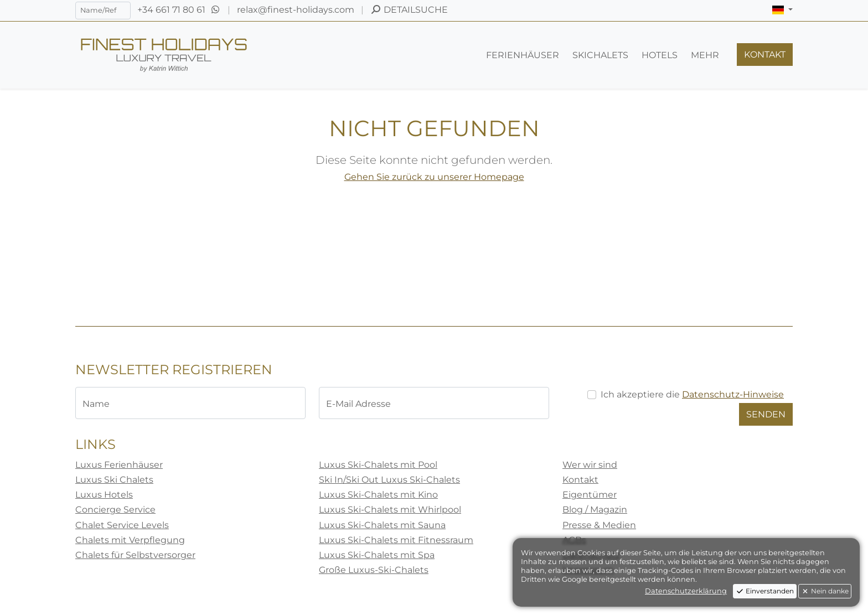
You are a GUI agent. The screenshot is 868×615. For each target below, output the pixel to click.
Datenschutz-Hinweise (733, 394)
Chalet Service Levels (122, 525)
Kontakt (580, 480)
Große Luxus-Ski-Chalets (374, 570)
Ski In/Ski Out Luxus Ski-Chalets (389, 480)
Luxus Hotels (104, 495)
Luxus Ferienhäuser (119, 465)
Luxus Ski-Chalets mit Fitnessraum (396, 540)
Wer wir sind (590, 465)
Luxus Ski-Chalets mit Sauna (382, 525)
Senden (766, 414)
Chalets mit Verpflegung (130, 540)
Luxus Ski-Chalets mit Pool (378, 465)
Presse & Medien (599, 525)
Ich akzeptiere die (692, 394)
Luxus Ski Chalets (114, 480)
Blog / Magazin (595, 510)
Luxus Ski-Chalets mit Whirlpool (390, 510)
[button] (782, 10)
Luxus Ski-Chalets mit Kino (378, 495)
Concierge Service (115, 510)
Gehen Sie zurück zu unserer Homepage (434, 177)
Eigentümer (590, 495)
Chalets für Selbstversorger (135, 555)
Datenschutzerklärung (686, 591)
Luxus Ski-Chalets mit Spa (377, 555)
